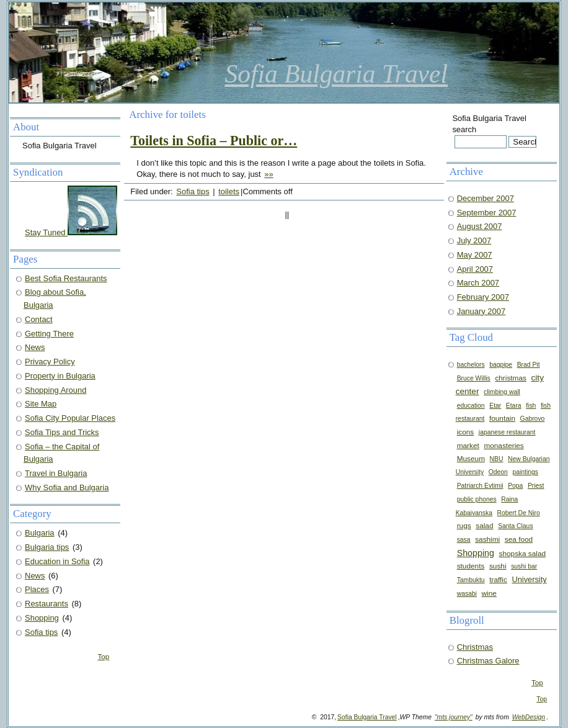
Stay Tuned (71, 232)
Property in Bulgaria (60, 376)
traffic (498, 580)
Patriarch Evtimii (480, 486)
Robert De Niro (519, 513)
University (529, 579)
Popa (515, 486)
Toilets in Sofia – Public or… (214, 141)
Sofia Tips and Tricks (62, 432)
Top (537, 682)
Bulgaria (40, 533)
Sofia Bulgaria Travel (336, 74)
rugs (464, 526)
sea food (519, 539)
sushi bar (524, 566)
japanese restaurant (507, 432)
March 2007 (478, 283)
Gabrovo (533, 419)
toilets (229, 191)
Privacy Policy (50, 362)
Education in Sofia (57, 561)
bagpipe (501, 365)
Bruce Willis (474, 378)
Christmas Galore (488, 661)
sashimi (487, 539)
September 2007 (487, 213)
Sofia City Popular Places (70, 418)
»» (268, 174)
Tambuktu (471, 580)
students (471, 566)
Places (37, 589)
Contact (39, 319)
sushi (498, 566)
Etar (495, 406)
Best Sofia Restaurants (66, 278)
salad (484, 526)
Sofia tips (193, 191)
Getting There (49, 334)
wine (489, 593)
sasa (464, 540)
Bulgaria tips (47, 547)
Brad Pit (529, 365)
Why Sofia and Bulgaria (67, 488)
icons (466, 432)
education (471, 406)
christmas (511, 378)
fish (531, 406)
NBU (497, 459)
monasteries (504, 446)
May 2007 (475, 255)
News (35, 347)
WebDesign (529, 717)
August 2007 (480, 226)
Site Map (41, 404)
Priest (536, 486)
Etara (514, 406)
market (468, 446)
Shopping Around (55, 390)
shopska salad (523, 554)
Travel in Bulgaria (56, 473)
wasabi (467, 594)
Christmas (475, 647)
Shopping (476, 553)
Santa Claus (515, 526)
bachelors (471, 365)
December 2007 (486, 198)
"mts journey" (454, 717)
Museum (471, 459)
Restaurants (47, 604)
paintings (525, 472)
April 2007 (475, 269)
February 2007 (483, 297)
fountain (502, 418)
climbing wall (502, 392)
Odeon (498, 472)
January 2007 (481, 311)
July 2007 (474, 240)
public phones (477, 499)
